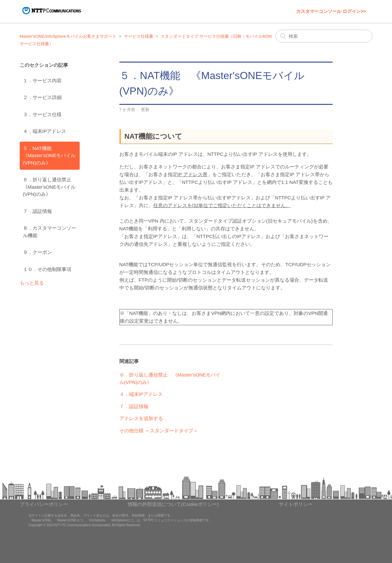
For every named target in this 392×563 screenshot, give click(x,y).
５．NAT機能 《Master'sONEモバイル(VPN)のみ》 (49, 156)
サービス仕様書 (139, 36)
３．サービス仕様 (42, 114)
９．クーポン (37, 252)
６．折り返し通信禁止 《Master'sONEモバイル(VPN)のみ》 (50, 187)
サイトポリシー (296, 504)
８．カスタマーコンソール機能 (50, 232)
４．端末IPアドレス (45, 131)
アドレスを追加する (141, 418)
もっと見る (32, 283)
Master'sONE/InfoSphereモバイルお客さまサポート (68, 36)
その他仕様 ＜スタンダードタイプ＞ (159, 431)
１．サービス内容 (42, 80)
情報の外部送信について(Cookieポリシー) (173, 504)
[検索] (324, 36)
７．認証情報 (37, 211)
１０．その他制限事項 (47, 269)
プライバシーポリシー (44, 504)
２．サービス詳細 (42, 97)
